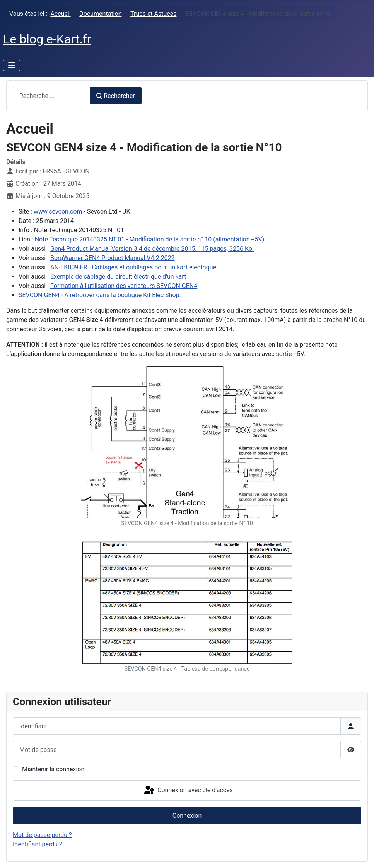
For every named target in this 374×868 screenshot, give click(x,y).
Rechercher (116, 96)
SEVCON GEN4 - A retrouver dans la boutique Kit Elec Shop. (100, 295)
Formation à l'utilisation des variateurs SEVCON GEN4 (124, 286)
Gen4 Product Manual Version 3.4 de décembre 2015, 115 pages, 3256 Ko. (152, 249)
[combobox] (51, 96)
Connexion (187, 816)
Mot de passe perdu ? (42, 835)
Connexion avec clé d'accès (188, 791)
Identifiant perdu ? (38, 844)
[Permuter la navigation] (12, 65)
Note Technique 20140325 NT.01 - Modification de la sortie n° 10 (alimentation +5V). (150, 239)
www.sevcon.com (58, 211)
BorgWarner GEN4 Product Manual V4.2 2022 (113, 258)
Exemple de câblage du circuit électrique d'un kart (118, 276)
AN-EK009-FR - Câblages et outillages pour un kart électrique (133, 267)
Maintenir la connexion (53, 769)
